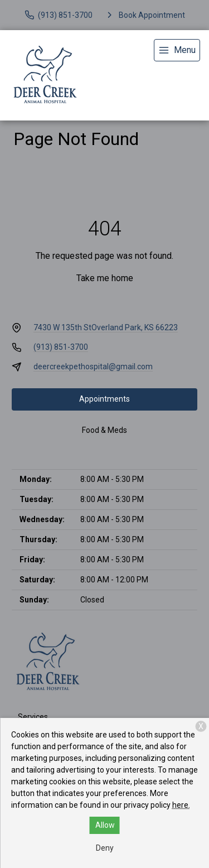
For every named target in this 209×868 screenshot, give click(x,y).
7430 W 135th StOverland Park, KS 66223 (106, 327)
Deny (105, 848)
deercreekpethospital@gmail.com (93, 367)
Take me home (105, 278)
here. (181, 805)
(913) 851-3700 (61, 347)
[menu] (177, 50)
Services (33, 717)
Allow (105, 825)
